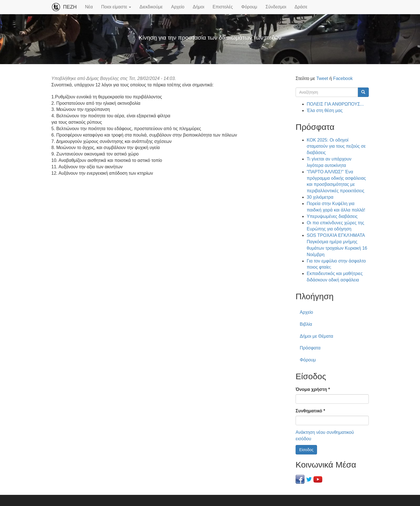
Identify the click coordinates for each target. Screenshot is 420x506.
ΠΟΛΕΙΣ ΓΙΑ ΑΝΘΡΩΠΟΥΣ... (335, 104)
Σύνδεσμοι (276, 7)
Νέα (89, 7)
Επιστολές (223, 7)
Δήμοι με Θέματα (316, 336)
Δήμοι (199, 7)
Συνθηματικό (310, 411)
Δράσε (301, 7)
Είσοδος (306, 450)
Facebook (343, 78)
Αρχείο (178, 7)
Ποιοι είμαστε (116, 7)
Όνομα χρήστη (313, 389)
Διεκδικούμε (151, 7)
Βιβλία (306, 324)
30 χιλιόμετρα (320, 197)
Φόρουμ (249, 7)
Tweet (322, 78)
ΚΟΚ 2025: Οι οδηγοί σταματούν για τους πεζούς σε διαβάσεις (336, 146)
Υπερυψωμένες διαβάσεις (332, 216)
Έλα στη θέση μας (325, 110)
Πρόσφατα (310, 348)
